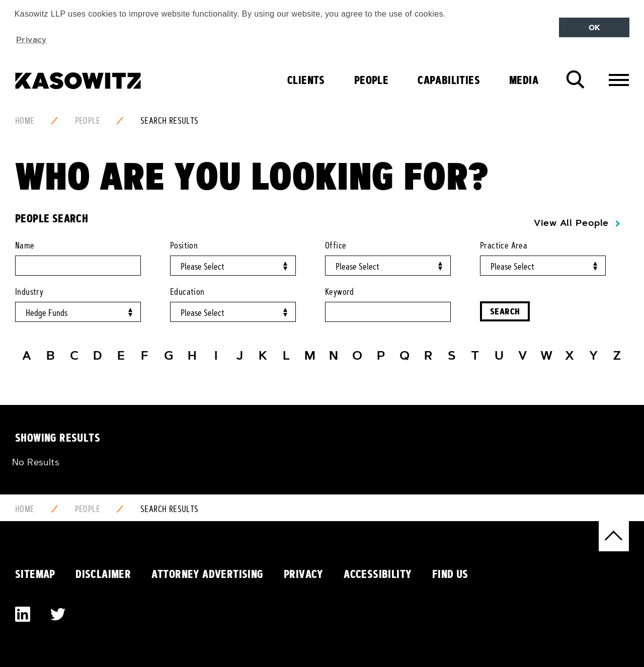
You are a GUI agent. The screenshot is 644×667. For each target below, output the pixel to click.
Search (505, 311)
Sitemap (35, 574)
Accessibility (378, 574)
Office (336, 245)
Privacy (304, 574)
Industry (29, 292)
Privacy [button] (31, 39)
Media (524, 80)
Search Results (170, 121)
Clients (306, 80)
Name (25, 245)
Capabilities (449, 80)
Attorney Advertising (208, 574)
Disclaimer (103, 574)
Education (187, 292)
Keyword (340, 292)
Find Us (450, 574)
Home (25, 121)
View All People (571, 223)
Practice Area (504, 245)
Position (184, 245)
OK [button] (594, 28)
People (371, 80)
